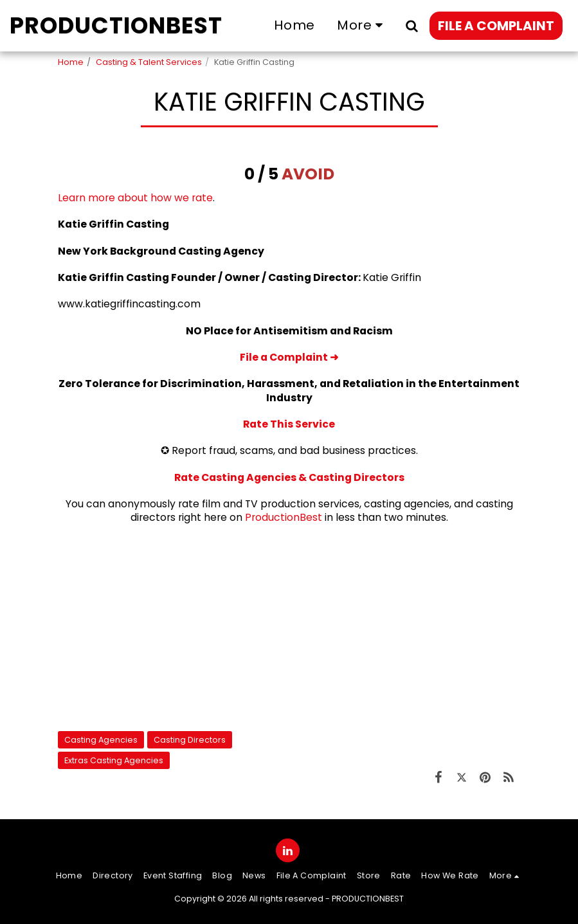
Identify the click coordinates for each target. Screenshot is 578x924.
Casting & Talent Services (149, 62)
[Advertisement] (289, 628)
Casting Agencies (101, 740)
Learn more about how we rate (135, 198)
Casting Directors (190, 740)
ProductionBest (284, 517)
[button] (411, 25)
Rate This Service (289, 424)
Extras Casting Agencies (114, 760)
